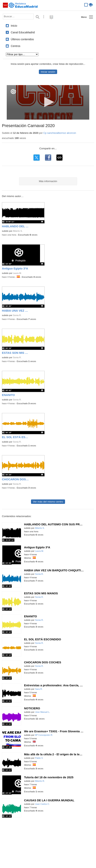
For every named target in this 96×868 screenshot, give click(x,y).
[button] (48, 102)
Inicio (14, 26)
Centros (16, 46)
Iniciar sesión (48, 72)
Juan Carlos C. (42, 804)
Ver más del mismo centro (48, 502)
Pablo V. (39, 758)
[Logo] (13, 92)
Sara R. (39, 689)
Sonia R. (17, 315)
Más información (48, 181)
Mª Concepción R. (44, 735)
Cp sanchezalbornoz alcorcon (60, 133)
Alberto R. (40, 781)
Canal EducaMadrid (23, 32)
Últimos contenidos (22, 39)
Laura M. (17, 273)
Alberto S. (18, 231)
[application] (48, 102)
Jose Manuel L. (43, 712)
